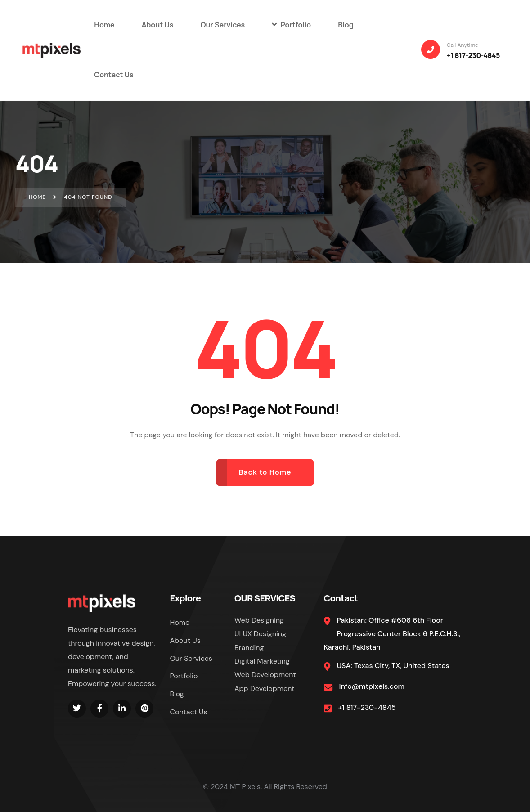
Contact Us (189, 712)
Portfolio (184, 676)
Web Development (265, 675)
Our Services (191, 658)
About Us (185, 640)
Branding (249, 648)
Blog (177, 694)
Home (180, 622)
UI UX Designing (260, 634)
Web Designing (259, 620)
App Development (265, 689)
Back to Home (265, 472)
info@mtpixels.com (372, 686)
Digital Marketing (262, 661)
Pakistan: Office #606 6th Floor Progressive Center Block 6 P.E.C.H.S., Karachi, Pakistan (392, 634)
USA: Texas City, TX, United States (393, 666)
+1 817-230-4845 (367, 707)
